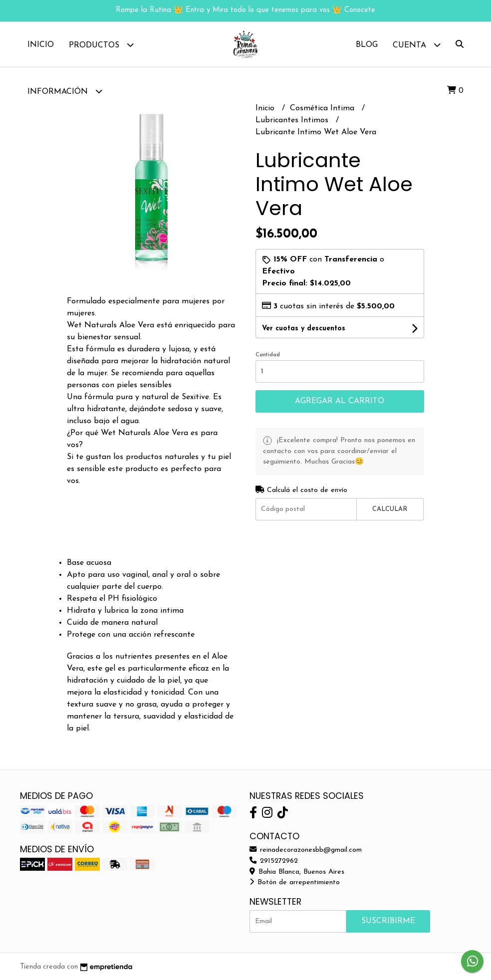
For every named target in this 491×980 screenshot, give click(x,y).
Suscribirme (388, 921)
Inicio (41, 45)
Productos (101, 45)
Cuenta (417, 45)
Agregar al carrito (340, 401)
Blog (367, 45)
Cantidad (268, 355)
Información (65, 91)
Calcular (390, 509)
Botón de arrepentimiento (295, 882)
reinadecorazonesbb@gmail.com (306, 850)
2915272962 (274, 861)
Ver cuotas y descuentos (304, 329)
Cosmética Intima (323, 108)
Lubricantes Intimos (293, 120)
